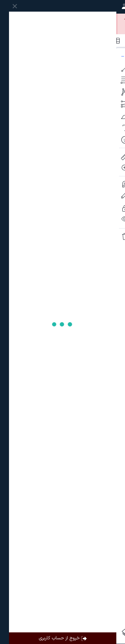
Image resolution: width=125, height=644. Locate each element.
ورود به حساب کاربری (96, 18)
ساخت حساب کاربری (41, 18)
